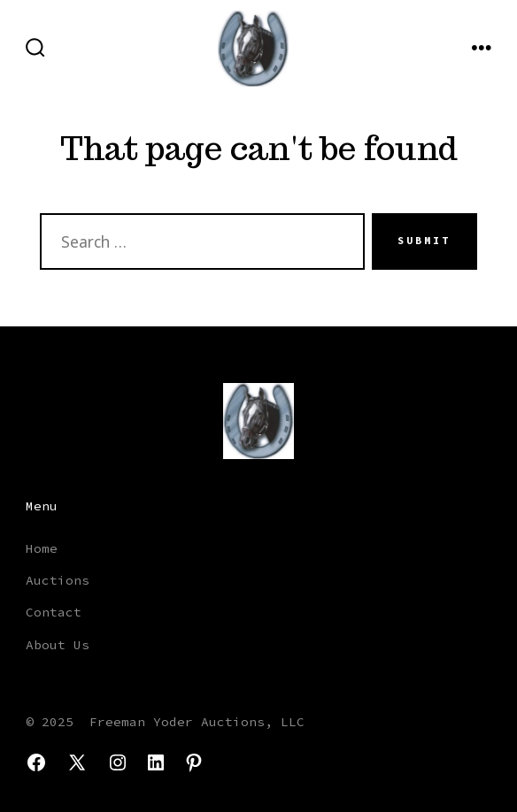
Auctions (58, 580)
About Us (58, 645)
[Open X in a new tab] (77, 762)
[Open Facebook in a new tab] (36, 762)
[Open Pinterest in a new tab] (194, 762)
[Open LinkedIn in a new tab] (156, 762)
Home (42, 548)
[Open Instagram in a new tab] (118, 762)
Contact (54, 612)
